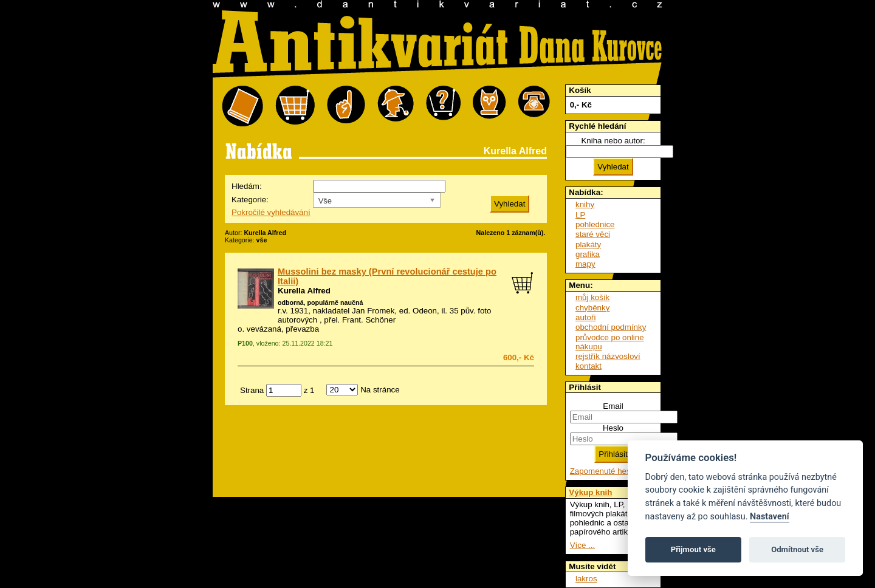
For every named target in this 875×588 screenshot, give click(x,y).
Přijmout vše (693, 549)
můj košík (592, 297)
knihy (585, 204)
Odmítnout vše (797, 549)
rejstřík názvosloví (608, 356)
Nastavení (770, 517)
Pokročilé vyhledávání (271, 212)
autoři (585, 317)
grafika (588, 254)
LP (580, 215)
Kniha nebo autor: (613, 141)
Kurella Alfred (304, 291)
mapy (585, 264)
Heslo (613, 428)
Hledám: (247, 186)
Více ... (582, 545)
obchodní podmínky (611, 327)
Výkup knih (590, 492)
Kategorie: (250, 200)
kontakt (588, 366)
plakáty (588, 244)
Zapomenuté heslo (603, 471)
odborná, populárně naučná (320, 303)
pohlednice (595, 224)
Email (613, 406)
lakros (586, 579)
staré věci (593, 234)
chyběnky (592, 308)
